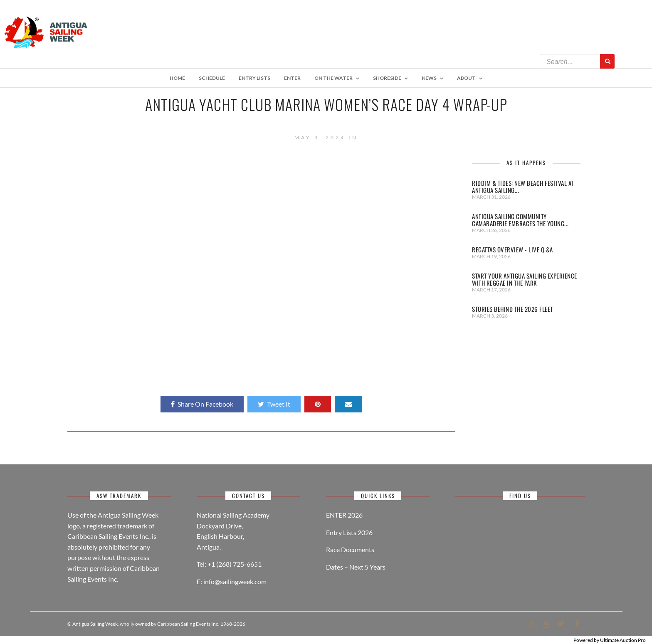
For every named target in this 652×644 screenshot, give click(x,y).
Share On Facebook (202, 404)
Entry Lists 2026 (349, 532)
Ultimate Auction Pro (623, 640)
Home (177, 78)
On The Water (333, 78)
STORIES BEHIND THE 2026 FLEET (512, 309)
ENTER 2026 (344, 515)
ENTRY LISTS (254, 78)
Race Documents (350, 549)
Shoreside (387, 78)
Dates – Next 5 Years (356, 567)
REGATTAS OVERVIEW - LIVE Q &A (512, 249)
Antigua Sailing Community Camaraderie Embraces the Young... (520, 220)
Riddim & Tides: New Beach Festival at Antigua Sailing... (523, 186)
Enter (292, 78)
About (466, 78)
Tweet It (274, 404)
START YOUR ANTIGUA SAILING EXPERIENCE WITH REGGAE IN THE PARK (525, 279)
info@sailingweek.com (235, 581)
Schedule (212, 78)
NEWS (429, 78)
